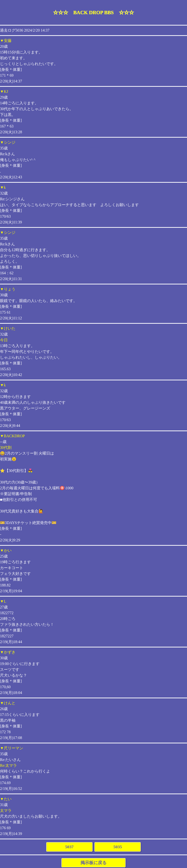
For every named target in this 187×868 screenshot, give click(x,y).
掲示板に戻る (93, 863)
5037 (69, 847)
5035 (118, 847)
